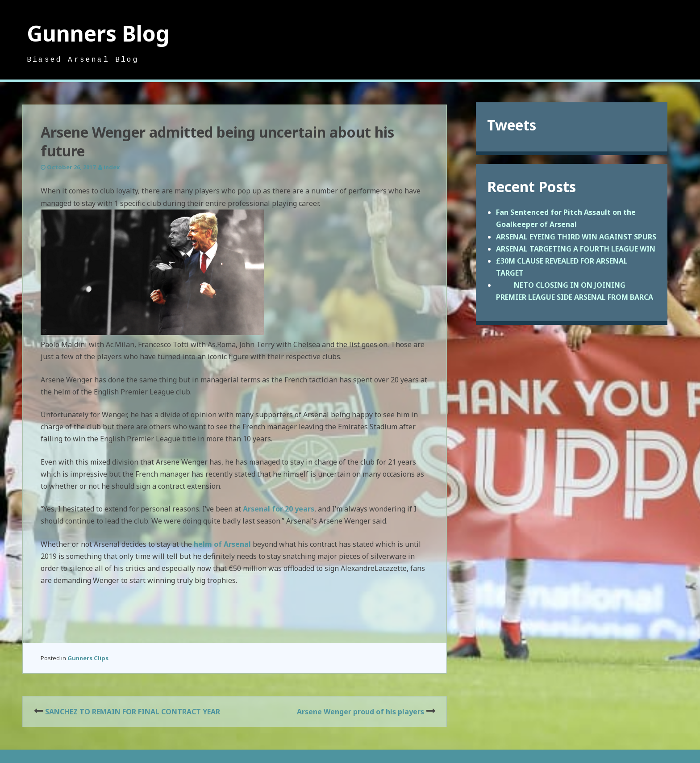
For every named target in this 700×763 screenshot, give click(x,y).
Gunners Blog (98, 33)
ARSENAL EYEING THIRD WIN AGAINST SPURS (576, 237)
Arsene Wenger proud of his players (360, 712)
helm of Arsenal (222, 544)
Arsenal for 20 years (279, 509)
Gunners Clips (88, 658)
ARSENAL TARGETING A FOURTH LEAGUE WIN (576, 249)
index (112, 167)
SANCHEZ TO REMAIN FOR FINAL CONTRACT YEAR (133, 712)
